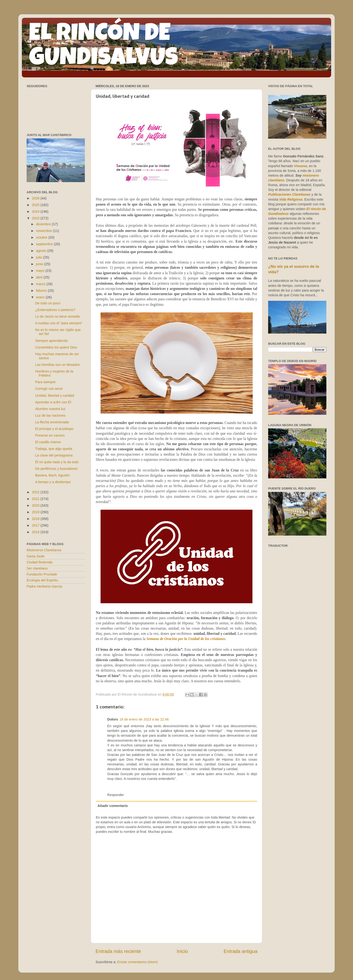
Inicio (182, 951)
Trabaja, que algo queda (54, 449)
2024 (36, 212)
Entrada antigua (241, 951)
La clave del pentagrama (54, 455)
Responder (116, 795)
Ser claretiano (37, 568)
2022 (36, 492)
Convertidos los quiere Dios (56, 347)
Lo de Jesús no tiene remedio (58, 316)
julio (40, 257)
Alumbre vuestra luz (50, 409)
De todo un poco (48, 303)
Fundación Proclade (42, 574)
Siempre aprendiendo (52, 341)
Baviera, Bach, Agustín (53, 475)
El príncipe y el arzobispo (54, 429)
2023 (36, 218)
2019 (36, 512)
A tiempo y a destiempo (53, 482)
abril (40, 277)
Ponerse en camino (50, 435)
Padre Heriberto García (44, 586)
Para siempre (45, 382)
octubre (42, 237)
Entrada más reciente (118, 951)
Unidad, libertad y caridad (55, 396)
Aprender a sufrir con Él (53, 402)
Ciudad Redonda (39, 562)
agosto (42, 251)
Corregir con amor (49, 389)
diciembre (44, 224)
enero (41, 297)
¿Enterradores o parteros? (55, 310)
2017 (36, 525)
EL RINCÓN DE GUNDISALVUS (104, 47)
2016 (36, 532)
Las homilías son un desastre (57, 365)
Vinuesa (301, 166)
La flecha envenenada (52, 422)
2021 (36, 499)
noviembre (45, 231)
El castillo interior (48, 442)
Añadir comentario (113, 806)
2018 (36, 519)
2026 (36, 198)
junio (40, 264)
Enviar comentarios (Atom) (137, 962)
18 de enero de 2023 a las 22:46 (144, 719)
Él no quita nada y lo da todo (57, 462)
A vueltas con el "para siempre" (59, 323)
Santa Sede (36, 556)
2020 (36, 505)
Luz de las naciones (50, 415)
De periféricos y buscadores (56, 469)
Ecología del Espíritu (42, 580)
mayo (41, 271)
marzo (41, 284)
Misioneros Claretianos (44, 550)
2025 (36, 205)
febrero (42, 291)
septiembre (45, 244)
